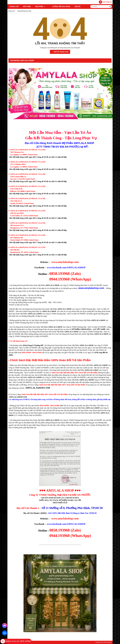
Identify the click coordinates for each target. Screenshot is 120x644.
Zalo (5, 633)
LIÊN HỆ (74, 7)
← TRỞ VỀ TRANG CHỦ (60, 52)
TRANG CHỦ (14, 7)
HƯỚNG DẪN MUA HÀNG (58, 7)
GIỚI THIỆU (27, 7)
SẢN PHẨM (40, 7)
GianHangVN (108, 642)
